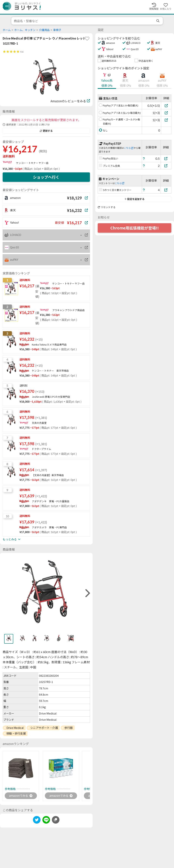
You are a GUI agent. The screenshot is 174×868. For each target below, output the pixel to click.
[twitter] (37, 821)
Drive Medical (15, 728)
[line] (46, 821)
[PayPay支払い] (166, 158)
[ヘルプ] (144, 158)
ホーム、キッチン (25, 30)
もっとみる (12, 539)
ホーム (7, 30)
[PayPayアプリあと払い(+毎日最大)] (166, 113)
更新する (46, 131)
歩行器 (69, 728)
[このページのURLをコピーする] (56, 820)
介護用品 (44, 30)
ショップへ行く (46, 177)
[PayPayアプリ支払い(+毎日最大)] (166, 106)
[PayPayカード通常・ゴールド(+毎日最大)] (166, 120)
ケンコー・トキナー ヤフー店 (32, 163)
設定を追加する (135, 199)
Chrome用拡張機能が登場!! (135, 228)
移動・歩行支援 (16, 733)
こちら (129, 148)
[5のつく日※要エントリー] (166, 190)
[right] (87, 593)
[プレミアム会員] (166, 166)
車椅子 (57, 30)
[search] (158, 21)
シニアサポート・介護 (44, 728)
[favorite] (87, 39)
